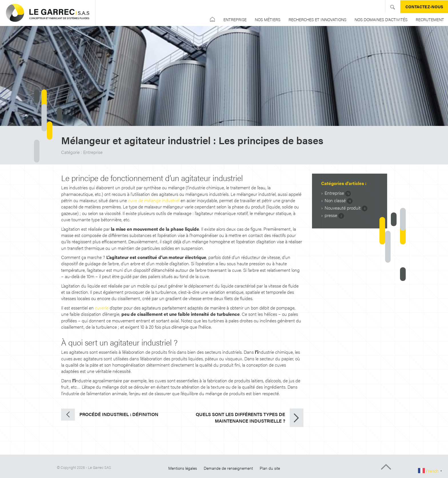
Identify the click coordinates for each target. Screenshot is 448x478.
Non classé (339, 200)
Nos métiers (268, 19)
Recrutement (430, 19)
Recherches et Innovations (317, 19)
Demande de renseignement (228, 468)
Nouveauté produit (346, 208)
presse (334, 215)
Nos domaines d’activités (381, 19)
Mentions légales (183, 468)
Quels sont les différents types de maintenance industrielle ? (240, 417)
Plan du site (270, 468)
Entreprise (235, 19)
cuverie (102, 308)
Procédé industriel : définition (119, 414)
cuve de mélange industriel (154, 200)
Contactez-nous (424, 7)
